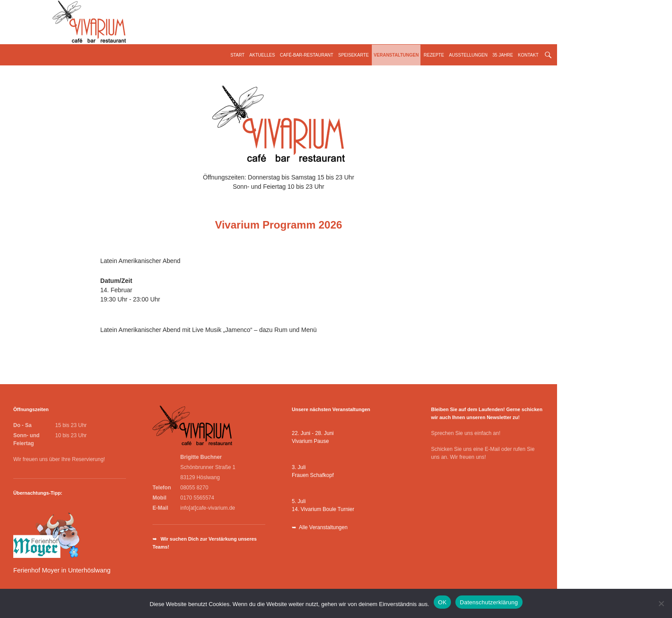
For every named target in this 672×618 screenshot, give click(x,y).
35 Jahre (503, 55)
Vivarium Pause (310, 441)
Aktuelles (262, 55)
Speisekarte (353, 55)
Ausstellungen (468, 55)
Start (237, 55)
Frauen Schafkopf (313, 475)
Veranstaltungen (396, 55)
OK (442, 602)
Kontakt (528, 55)
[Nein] (661, 603)
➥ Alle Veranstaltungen (320, 527)
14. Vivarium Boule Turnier (323, 509)
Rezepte (434, 55)
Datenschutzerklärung (489, 602)
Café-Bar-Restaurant (307, 55)
